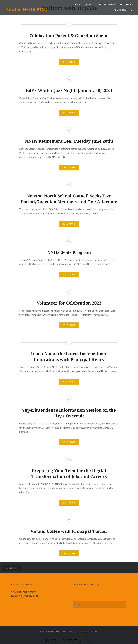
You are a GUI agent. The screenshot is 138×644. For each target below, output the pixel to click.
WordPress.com (90, 631)
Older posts (12, 568)
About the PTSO (123, 10)
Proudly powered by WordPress (54, 631)
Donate (88, 4)
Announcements (106, 4)
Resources (126, 4)
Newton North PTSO (27, 9)
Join (78, 4)
